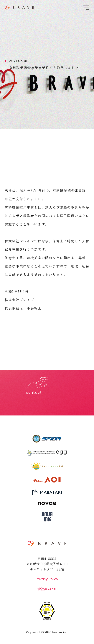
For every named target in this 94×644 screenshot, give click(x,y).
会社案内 (47, 589)
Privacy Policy (47, 579)
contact (34, 392)
